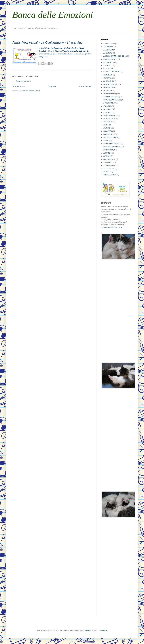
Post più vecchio (85, 86)
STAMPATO (108, 162)
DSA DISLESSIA (110, 94)
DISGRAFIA (108, 87)
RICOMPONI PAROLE (112, 144)
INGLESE (107, 106)
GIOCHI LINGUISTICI (112, 100)
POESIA (107, 140)
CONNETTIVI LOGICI (112, 72)
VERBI (106, 172)
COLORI (107, 69)
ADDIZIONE (108, 47)
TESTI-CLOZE (109, 169)
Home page (52, 86)
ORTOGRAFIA (109, 134)
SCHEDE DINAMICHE (112, 147)
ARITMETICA (109, 62)
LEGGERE (107, 112)
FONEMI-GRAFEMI (111, 97)
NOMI (106, 125)
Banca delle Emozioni (53, 15)
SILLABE (107, 153)
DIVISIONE (108, 90)
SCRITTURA (108, 150)
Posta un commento (23, 81)
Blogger (104, 630)
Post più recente (19, 86)
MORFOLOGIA (109, 119)
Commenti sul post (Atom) (30, 91)
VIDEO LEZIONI (110, 175)
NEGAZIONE (108, 122)
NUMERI (107, 128)
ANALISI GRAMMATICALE (114, 56)
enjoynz (88, 630)
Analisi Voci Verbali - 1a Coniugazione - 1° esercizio (47, 42)
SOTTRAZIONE (109, 159)
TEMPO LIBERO (110, 165)
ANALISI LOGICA (110, 59)
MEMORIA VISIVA (111, 115)
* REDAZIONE (109, 44)
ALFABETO (108, 53)
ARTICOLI (107, 65)
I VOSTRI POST (109, 103)
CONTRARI (108, 75)
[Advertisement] (113, 311)
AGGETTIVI (108, 50)
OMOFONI (108, 131)
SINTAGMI (108, 156)
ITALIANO (107, 109)
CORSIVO (107, 78)
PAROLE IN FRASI (111, 137)
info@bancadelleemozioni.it (111, 227)
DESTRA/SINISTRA (111, 84)
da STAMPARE (109, 81)
